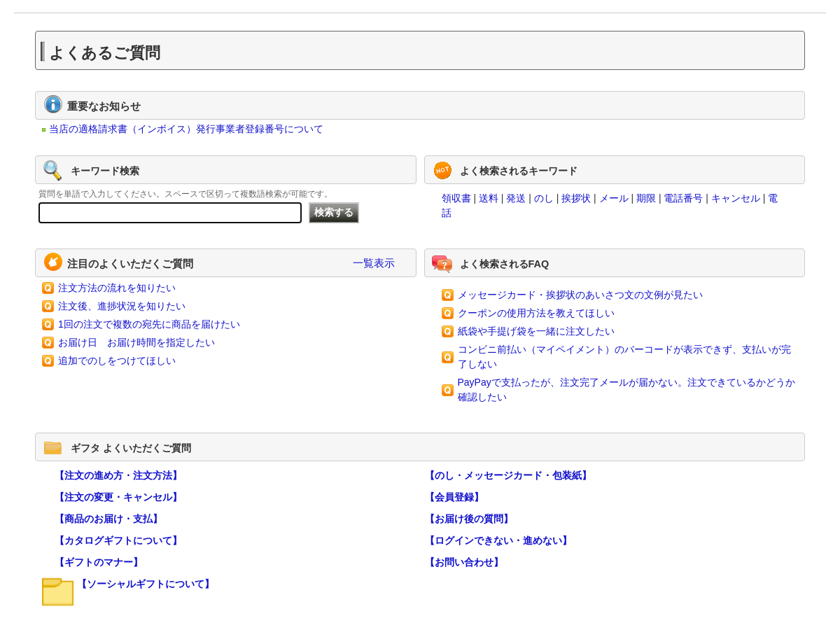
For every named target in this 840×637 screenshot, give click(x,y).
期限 (646, 198)
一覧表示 (374, 263)
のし (544, 198)
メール (614, 198)
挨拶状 (576, 198)
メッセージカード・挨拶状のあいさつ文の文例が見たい (580, 295)
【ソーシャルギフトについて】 (146, 584)
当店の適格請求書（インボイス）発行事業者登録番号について (186, 129)
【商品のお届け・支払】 (108, 519)
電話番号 (683, 198)
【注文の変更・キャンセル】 (118, 497)
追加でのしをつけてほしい (117, 360)
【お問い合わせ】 (464, 562)
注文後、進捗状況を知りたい (122, 306)
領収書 (456, 198)
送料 (489, 198)
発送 (516, 198)
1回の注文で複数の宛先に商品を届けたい (149, 324)
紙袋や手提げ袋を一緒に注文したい (536, 331)
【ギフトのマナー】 (99, 562)
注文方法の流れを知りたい (117, 288)
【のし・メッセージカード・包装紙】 (508, 475)
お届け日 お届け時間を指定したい (136, 342)
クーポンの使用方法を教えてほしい (536, 313)
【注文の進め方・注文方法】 (118, 475)
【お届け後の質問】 (469, 519)
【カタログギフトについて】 (118, 540)
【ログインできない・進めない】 (498, 540)
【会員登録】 (454, 497)
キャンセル (736, 198)
